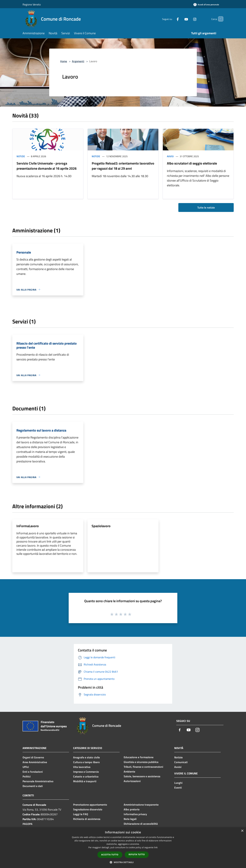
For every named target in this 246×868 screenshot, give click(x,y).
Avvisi (170, 156)
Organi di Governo (33, 757)
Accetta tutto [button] (110, 855)
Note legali (130, 819)
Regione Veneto (32, 4)
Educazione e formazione (139, 757)
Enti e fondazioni (33, 772)
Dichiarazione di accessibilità (141, 824)
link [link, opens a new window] (156, 847)
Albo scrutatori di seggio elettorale (192, 163)
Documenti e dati (33, 786)
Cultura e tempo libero (86, 762)
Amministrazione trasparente (141, 805)
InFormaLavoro (28, 526)
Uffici (26, 767)
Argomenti (78, 61)
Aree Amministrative (35, 762)
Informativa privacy (135, 814)
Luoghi (178, 783)
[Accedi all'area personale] (206, 5)
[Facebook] (172, 19)
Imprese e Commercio (86, 772)
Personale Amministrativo (38, 781)
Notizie (21, 156)
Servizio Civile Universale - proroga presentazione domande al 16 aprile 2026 (47, 166)
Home (64, 61)
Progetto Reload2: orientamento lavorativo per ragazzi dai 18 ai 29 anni (123, 166)
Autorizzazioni (132, 781)
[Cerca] (219, 19)
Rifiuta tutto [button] (137, 854)
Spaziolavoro (101, 526)
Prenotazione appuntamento (90, 805)
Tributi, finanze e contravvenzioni (143, 767)
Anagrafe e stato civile (86, 757)
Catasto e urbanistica (86, 776)
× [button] (242, 831)
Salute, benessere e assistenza (142, 776)
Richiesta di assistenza (87, 819)
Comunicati (181, 762)
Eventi (178, 788)
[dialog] (123, 848)
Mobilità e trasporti (85, 781)
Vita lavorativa (82, 767)
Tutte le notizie (206, 207)
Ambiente (129, 771)
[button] (123, 862)
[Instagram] (189, 19)
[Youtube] (180, 19)
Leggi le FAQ (81, 814)
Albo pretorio (132, 809)
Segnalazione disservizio (88, 809)
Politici (27, 776)
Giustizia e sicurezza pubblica (141, 762)
